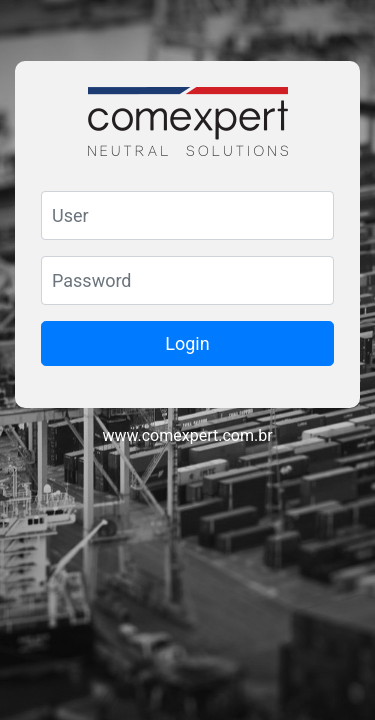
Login (187, 343)
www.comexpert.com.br (187, 435)
